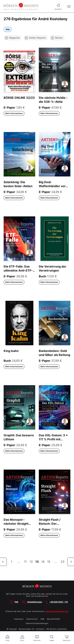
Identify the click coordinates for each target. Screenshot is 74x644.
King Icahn (11, 351)
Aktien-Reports (35, 38)
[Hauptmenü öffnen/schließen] (69, 6)
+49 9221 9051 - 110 (59, 602)
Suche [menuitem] (52, 638)
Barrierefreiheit (54, 619)
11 (25, 562)
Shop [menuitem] (7, 638)
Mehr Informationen (14, 113)
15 (49, 562)
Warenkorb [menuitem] (67, 638)
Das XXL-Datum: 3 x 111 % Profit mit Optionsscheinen (53, 439)
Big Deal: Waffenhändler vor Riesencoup (52, 186)
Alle (8, 29)
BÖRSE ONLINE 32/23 (19, 98)
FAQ (16, 602)
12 (31, 562)
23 (63, 562)
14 (43, 562)
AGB (42, 619)
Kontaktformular (35, 602)
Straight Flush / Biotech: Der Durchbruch (50, 524)
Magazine (12, 38)
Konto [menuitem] (22, 638)
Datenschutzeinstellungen (37, 623)
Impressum (19, 619)
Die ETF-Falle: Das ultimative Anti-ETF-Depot (18, 271)
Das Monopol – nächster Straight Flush (16, 524)
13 (37, 562)
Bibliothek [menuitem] (37, 638)
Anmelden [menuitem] (58, 6)
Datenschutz (32, 619)
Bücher (57, 38)
